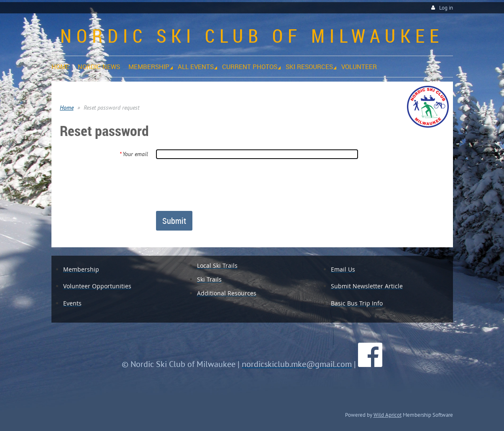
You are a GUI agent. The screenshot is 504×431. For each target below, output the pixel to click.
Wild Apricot (388, 415)
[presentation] (219, 185)
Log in (446, 8)
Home (67, 108)
